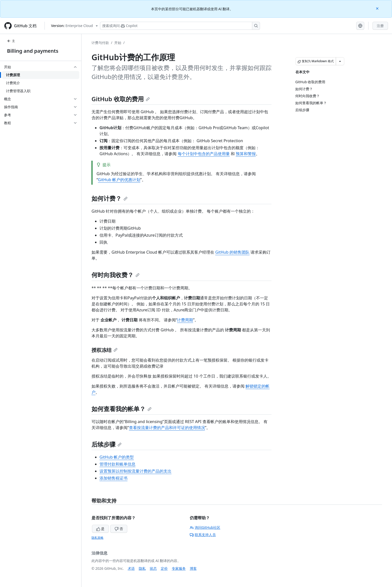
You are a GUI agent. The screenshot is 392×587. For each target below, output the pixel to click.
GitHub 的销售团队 (232, 252)
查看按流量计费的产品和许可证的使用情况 (167, 428)
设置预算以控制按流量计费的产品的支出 (135, 471)
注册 (380, 26)
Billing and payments (33, 51)
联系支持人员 (203, 535)
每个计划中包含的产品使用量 (204, 154)
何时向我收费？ (115, 275)
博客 (193, 568)
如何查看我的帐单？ (121, 409)
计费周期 (185, 320)
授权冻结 (104, 350)
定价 (164, 568)
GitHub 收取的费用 (121, 99)
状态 (153, 568)
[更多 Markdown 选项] (340, 61)
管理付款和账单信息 (117, 464)
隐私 (142, 568)
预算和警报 (246, 154)
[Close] (378, 8)
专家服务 (179, 568)
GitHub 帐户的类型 (117, 457)
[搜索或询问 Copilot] (180, 26)
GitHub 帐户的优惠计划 (119, 180)
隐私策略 (97, 538)
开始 (118, 43)
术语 (131, 568)
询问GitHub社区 (205, 527)
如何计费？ (109, 198)
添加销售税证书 (113, 478)
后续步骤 (106, 444)
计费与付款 (100, 43)
